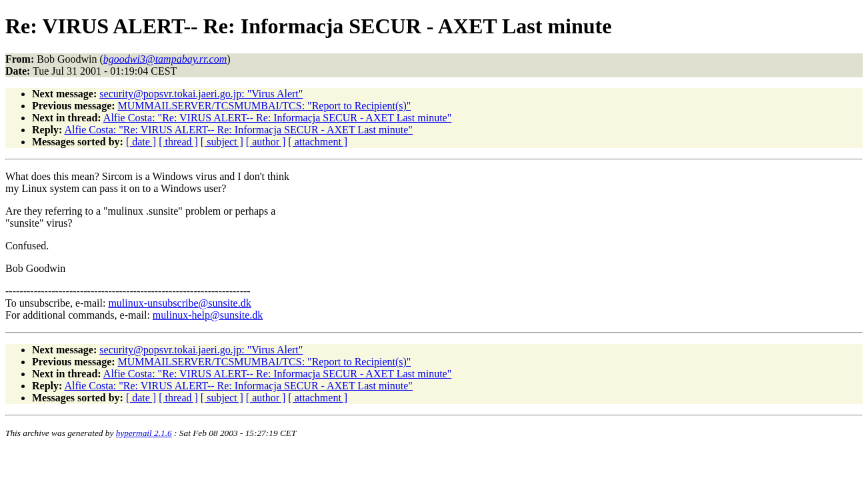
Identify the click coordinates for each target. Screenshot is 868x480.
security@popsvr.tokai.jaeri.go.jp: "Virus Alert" (201, 94)
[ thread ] (178, 142)
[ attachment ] (318, 142)
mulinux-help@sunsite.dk (208, 315)
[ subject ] (222, 142)
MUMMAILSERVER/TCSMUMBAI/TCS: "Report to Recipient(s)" (265, 106)
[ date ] (141, 142)
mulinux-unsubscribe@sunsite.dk (179, 303)
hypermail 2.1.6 (144, 433)
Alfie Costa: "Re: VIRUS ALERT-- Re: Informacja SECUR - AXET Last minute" (277, 118)
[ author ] (266, 142)
